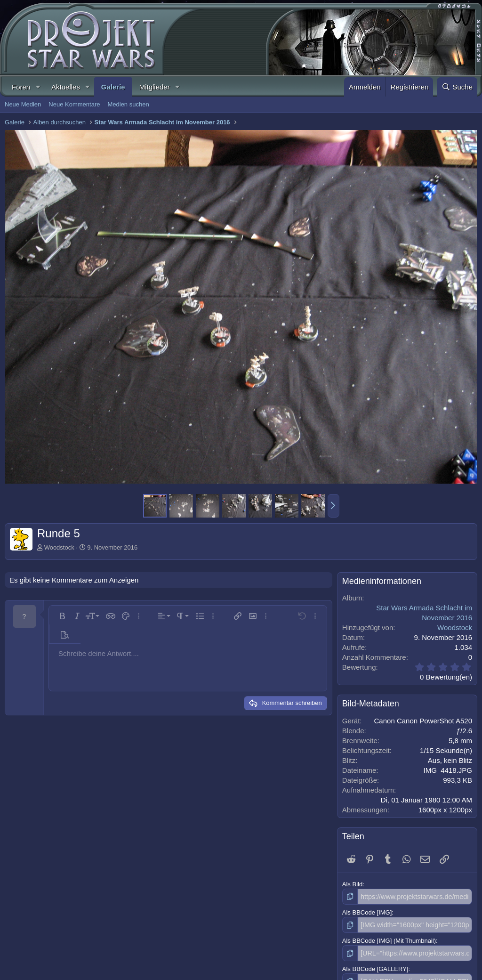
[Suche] (457, 87)
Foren (21, 87)
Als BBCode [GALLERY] (375, 967)
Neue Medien (23, 104)
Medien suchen (128, 104)
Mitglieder (155, 87)
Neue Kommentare (74, 104)
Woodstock (59, 547)
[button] (38, 87)
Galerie (113, 87)
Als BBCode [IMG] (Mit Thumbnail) (389, 939)
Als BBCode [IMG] (367, 911)
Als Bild (352, 884)
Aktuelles (66, 87)
